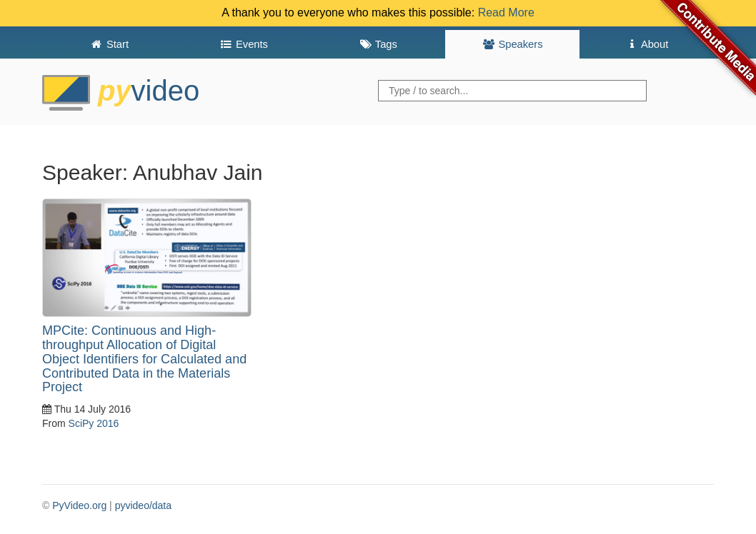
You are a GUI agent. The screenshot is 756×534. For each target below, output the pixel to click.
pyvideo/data (143, 505)
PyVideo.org (79, 505)
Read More (506, 12)
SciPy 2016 (94, 423)
